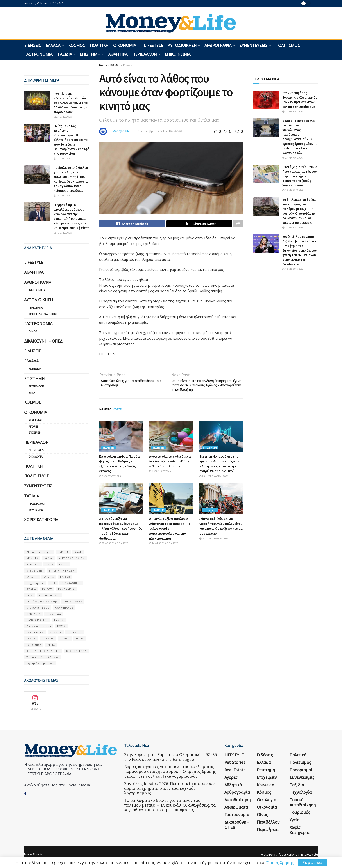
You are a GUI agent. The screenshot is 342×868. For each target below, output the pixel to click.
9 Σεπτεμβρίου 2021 (151, 131)
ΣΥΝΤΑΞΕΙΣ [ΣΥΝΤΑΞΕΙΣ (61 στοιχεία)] (75, 632)
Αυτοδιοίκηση (182, 45)
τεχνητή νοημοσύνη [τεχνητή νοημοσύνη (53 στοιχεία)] (40, 663)
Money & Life (121, 131)
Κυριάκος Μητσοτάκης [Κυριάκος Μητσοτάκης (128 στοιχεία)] (42, 601)
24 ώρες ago (63, 117)
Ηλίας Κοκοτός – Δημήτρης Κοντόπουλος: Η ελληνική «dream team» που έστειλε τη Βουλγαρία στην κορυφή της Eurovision (72, 140)
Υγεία (32, 393)
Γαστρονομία (38, 54)
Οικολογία (36, 457)
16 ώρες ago (63, 233)
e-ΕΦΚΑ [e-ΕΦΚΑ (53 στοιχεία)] (63, 552)
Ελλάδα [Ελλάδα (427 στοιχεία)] (65, 577)
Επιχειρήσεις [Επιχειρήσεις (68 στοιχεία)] (35, 583)
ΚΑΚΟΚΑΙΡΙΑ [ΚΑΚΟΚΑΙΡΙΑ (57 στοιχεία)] (66, 589)
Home (103, 65)
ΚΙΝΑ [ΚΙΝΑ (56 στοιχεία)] (30, 595)
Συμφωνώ (312, 863)
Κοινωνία (129, 65)
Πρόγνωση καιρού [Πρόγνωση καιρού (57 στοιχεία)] (39, 626)
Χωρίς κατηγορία (41, 520)
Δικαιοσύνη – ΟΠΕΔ (43, 341)
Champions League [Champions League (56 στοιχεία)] (39, 552)
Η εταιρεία (268, 854)
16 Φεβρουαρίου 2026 (164, 546)
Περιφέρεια (36, 308)
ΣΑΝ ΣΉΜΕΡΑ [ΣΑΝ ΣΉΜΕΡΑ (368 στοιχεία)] (35, 632)
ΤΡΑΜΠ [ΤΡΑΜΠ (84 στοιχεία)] (65, 638)
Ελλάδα (53, 45)
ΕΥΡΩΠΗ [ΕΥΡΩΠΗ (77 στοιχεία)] (32, 577)
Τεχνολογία (37, 386)
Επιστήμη (90, 54)
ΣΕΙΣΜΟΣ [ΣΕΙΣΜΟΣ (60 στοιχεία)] (56, 632)
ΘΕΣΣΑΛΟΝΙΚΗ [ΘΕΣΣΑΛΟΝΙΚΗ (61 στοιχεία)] (71, 583)
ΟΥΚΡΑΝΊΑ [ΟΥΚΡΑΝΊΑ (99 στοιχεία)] (33, 614)
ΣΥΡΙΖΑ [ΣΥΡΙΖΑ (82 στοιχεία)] (31, 638)
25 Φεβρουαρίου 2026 (214, 479)
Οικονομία (125, 45)
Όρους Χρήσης (280, 863)
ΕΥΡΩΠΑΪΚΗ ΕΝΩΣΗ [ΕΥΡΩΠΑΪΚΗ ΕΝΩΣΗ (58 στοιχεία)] (62, 571)
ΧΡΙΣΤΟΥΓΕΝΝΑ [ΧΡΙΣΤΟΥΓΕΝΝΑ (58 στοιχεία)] (76, 651)
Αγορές (33, 427)
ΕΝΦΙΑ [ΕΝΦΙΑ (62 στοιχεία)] (63, 564)
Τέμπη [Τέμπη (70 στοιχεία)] (80, 638)
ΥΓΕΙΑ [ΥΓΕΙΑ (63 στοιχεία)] (51, 645)
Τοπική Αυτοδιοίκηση (43, 314)
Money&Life (31, 854)
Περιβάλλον (145, 54)
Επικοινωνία (178, 54)
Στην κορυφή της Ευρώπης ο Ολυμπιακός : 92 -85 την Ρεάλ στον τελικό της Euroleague (170, 757)
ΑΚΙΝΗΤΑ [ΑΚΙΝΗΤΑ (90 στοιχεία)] (32, 558)
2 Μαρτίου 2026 (160, 474)
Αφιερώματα (37, 290)
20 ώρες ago (63, 158)
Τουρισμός (36, 510)
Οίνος (33, 331)
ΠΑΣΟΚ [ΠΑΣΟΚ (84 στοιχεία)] (59, 620)
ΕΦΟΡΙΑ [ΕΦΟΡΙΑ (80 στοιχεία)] (49, 577)
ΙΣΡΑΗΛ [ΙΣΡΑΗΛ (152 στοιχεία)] (31, 589)
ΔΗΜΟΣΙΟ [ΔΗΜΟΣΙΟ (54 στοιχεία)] (33, 564)
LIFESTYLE (153, 45)
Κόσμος (77, 45)
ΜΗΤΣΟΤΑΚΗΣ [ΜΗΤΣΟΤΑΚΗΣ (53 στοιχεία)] (73, 601)
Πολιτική (99, 45)
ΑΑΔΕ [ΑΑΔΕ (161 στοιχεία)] (78, 552)
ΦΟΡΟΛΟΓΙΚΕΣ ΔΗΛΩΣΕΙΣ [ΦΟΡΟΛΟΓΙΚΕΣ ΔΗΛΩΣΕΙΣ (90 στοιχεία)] (43, 651)
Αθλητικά (118, 54)
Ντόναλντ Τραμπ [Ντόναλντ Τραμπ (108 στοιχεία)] (38, 608)
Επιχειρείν (35, 433)
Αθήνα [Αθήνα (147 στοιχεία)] (49, 558)
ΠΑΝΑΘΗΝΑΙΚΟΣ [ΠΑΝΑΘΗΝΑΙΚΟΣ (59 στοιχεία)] (37, 620)
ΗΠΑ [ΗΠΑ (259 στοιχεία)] (53, 583)
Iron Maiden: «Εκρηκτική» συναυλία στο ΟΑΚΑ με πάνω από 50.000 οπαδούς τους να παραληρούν (72, 103)
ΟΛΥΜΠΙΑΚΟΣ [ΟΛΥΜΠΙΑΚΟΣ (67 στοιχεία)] (64, 608)
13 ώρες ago (63, 195)
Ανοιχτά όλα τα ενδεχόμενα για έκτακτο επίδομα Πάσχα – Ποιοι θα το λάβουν (170, 464)
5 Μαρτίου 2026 (110, 479)
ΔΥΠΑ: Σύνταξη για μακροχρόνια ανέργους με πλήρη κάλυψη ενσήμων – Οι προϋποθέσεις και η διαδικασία (120, 532)
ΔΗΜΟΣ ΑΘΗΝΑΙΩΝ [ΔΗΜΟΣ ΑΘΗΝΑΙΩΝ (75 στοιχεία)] (72, 558)
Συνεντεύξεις (253, 45)
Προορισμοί (37, 504)
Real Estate (36, 420)
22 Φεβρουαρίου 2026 (114, 546)
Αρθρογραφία (218, 45)
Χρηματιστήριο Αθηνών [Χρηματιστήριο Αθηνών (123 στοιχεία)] (42, 657)
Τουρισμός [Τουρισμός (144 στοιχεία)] (34, 645)
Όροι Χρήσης (288, 854)
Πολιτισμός (288, 45)
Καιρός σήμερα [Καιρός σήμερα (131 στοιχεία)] (49, 595)
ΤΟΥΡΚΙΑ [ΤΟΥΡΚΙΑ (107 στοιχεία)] (48, 638)
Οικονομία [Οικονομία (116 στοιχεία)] (54, 614)
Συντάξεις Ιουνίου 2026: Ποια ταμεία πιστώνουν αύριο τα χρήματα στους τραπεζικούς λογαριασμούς (300, 176)
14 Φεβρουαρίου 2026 (214, 542)
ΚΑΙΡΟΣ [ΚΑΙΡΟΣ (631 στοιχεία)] (47, 589)
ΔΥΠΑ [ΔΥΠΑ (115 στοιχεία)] (49, 564)
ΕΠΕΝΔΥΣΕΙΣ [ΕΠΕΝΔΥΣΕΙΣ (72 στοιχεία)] (34, 571)
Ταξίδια (65, 54)
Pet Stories (36, 450)
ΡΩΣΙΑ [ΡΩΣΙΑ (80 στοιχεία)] (61, 626)
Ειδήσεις (33, 45)
